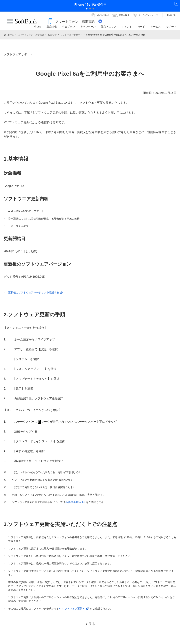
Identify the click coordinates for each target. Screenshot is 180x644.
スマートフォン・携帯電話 (31, 35)
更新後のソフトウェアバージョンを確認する (35, 292)
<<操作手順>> (75, 502)
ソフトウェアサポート (71, 35)
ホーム (11, 35)
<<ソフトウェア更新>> (74, 609)
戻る (90, 624)
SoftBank (22, 21)
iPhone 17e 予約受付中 (90, 4)
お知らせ (52, 35)
